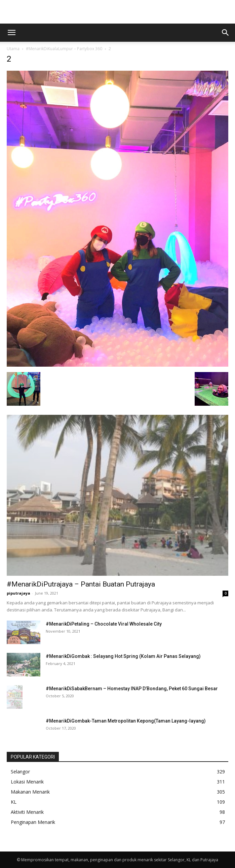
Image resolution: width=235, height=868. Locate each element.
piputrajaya (18, 593)
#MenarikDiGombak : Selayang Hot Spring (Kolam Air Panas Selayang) (123, 656)
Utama (13, 49)
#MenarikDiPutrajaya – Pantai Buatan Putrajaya (81, 584)
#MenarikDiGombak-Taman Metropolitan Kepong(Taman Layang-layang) (126, 721)
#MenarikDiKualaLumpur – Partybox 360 (64, 49)
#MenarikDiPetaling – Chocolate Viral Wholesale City (104, 624)
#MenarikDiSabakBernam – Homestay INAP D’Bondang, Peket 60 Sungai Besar (132, 689)
